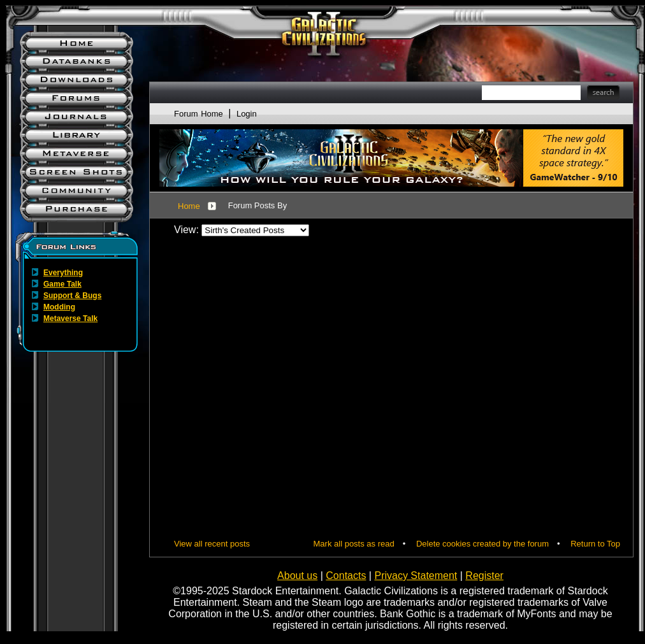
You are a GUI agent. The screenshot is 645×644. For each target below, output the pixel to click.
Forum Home (199, 114)
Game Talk (62, 284)
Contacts (346, 576)
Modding (59, 307)
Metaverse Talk (70, 318)
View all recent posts (212, 544)
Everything (63, 273)
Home (189, 206)
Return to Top (595, 544)
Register (484, 576)
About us (297, 576)
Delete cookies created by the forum (482, 544)
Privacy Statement (416, 576)
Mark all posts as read (354, 544)
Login (247, 114)
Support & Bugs (72, 296)
